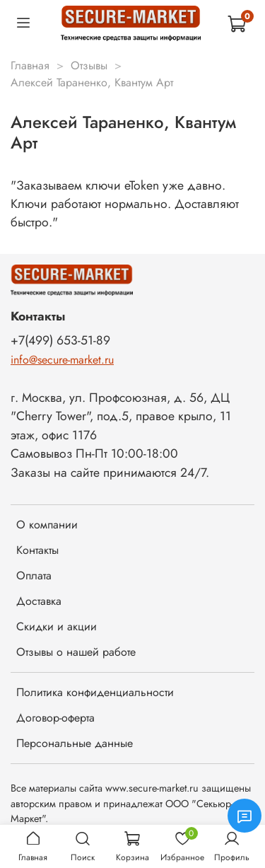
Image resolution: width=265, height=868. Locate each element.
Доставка (39, 601)
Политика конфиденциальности (95, 692)
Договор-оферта (55, 718)
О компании (47, 525)
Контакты (37, 550)
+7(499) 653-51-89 (60, 340)
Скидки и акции (57, 626)
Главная (30, 65)
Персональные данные (75, 743)
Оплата (34, 575)
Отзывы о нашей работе (76, 652)
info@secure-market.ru (62, 360)
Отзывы (89, 65)
